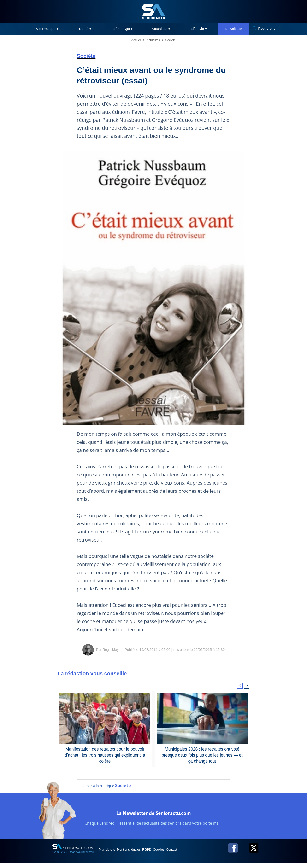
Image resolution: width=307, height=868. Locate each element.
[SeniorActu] (153, 11)
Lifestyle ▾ (199, 29)
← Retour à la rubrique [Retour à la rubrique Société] (104, 790)
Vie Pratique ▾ (47, 29)
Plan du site (110, 854)
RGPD (160, 854)
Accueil (136, 40)
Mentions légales (137, 854)
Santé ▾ (85, 29)
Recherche (267, 28)
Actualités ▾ (161, 29)
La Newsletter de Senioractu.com (154, 817)
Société (170, 40)
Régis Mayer (112, 650)
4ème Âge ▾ (123, 29)
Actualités (153, 40)
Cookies (177, 854)
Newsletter (233, 29)
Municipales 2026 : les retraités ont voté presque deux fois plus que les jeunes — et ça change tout (202, 751)
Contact (194, 854)
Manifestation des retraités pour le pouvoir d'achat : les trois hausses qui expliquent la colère (105, 751)
